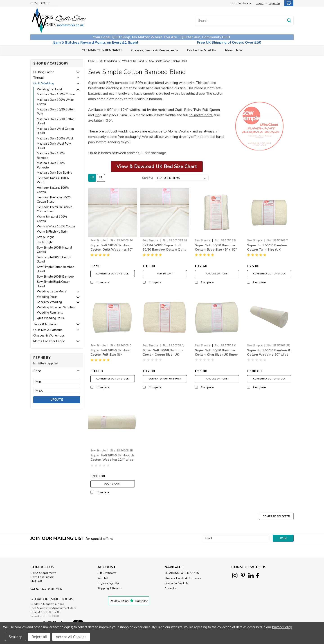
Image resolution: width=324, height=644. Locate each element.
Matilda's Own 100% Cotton (56, 94)
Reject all (39, 637)
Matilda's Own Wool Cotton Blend (55, 131)
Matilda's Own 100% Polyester (51, 165)
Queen (215, 110)
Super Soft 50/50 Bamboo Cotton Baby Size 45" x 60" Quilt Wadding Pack (216, 250)
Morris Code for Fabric (49, 341)
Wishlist (103, 578)
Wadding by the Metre (52, 292)
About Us (233, 50)
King (98, 115)
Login (260, 3)
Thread (38, 78)
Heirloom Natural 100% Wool (53, 180)
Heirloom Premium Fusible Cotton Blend (55, 209)
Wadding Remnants (50, 313)
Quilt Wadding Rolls (50, 318)
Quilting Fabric (44, 72)
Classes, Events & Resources (155, 50)
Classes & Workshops (49, 335)
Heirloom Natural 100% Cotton (53, 190)
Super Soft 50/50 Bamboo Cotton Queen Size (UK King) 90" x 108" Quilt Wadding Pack (163, 357)
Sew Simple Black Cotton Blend (54, 284)
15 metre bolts (201, 115)
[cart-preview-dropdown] (288, 3)
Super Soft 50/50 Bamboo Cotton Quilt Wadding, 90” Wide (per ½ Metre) (111, 250)
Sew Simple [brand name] (98, 240)
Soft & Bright (45, 237)
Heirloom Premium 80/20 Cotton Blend (54, 200)
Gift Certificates (107, 573)
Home (91, 61)
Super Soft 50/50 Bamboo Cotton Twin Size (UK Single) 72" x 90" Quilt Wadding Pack (267, 252)
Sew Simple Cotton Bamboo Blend (56, 269)
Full (205, 110)
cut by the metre (154, 110)
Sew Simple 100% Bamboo (55, 277)
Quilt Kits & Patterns (48, 330)
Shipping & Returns (110, 588)
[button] (57, 371)
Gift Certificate (241, 3)
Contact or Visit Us (201, 50)
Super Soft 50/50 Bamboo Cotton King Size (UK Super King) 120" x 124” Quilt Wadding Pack (217, 357)
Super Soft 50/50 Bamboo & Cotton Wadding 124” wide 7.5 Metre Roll (112, 460)
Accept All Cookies (71, 637)
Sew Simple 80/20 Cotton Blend (54, 260)
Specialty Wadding (49, 302)
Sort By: (147, 178)
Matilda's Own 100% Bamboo (51, 156)
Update (57, 400)
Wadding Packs (47, 297)
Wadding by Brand (49, 89)
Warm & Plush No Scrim (53, 232)
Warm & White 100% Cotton (56, 227)
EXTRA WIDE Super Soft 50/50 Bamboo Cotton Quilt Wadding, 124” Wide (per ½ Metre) (164, 252)
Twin (197, 110)
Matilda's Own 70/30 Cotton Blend (56, 121)
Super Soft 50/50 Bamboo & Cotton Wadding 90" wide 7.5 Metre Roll (269, 355)
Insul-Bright (45, 242)
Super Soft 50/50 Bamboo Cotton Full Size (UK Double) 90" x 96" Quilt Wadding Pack (110, 357)
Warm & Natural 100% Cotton (52, 219)
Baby (188, 110)
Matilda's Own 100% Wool (55, 139)
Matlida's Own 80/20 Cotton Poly (56, 112)
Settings (16, 637)
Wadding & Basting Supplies (56, 307)
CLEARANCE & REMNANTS (102, 50)
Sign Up (274, 3)
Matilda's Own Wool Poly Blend (54, 146)
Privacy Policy (282, 627)
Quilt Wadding (44, 83)
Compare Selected (276, 516)
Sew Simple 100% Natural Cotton (54, 250)
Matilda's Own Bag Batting (55, 173)
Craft (179, 110)
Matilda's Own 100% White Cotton (55, 102)
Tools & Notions (45, 324)
